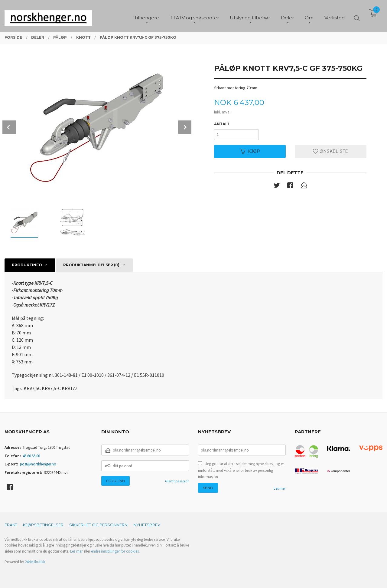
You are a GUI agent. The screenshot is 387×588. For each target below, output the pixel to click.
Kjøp (250, 151)
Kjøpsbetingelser (43, 525)
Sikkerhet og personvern (98, 525)
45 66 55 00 (31, 456)
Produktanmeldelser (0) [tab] (91, 265)
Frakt (11, 525)
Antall (222, 124)
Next (185, 127)
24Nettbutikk (35, 562)
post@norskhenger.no (38, 464)
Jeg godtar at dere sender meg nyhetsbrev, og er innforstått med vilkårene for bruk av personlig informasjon (241, 470)
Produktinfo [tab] (27, 265)
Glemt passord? (177, 481)
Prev (9, 127)
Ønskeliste (330, 151)
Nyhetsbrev (147, 525)
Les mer (280, 488)
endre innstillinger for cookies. (115, 551)
